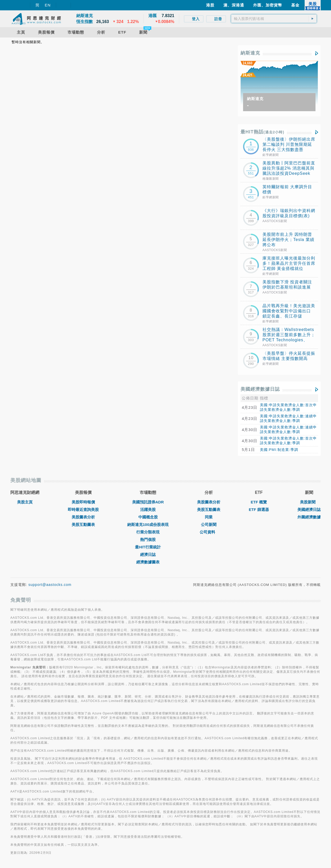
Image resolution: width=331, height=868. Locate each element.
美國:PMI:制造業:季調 (279, 450)
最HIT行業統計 (148, 547)
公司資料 (209, 532)
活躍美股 (148, 510)
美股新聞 (309, 502)
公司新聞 (209, 524)
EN (48, 5)
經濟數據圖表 (148, 562)
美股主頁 (25, 502)
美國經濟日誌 (309, 510)
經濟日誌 (148, 554)
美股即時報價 (83, 502)
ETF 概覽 (259, 502)
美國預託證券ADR (148, 502)
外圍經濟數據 (309, 517)
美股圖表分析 (83, 517)
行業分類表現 (148, 532)
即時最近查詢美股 (83, 510)
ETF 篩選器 (259, 510)
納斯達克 (250, 53)
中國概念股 (148, 517)
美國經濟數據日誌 (260, 389)
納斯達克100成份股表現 (148, 524)
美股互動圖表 (83, 524)
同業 (209, 517)
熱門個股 (148, 539)
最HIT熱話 (262, 132)
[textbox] (274, 19)
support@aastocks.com (50, 585)
